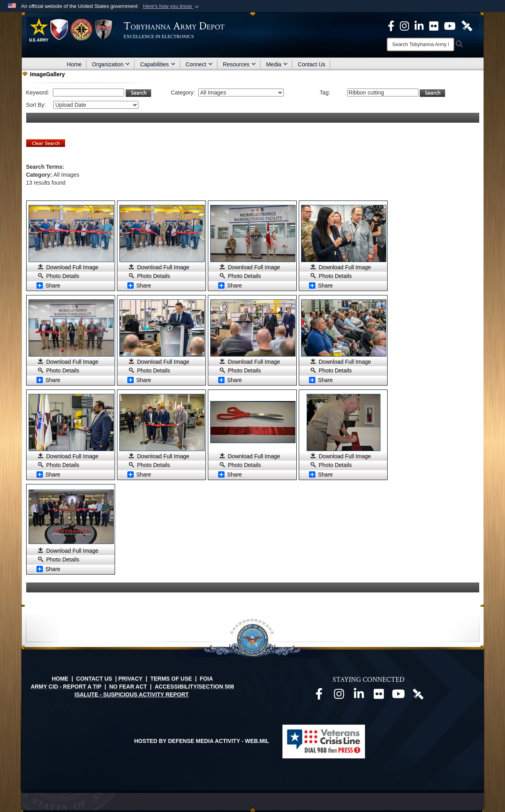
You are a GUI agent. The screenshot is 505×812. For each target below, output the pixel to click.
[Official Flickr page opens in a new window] (434, 25)
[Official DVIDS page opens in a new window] (467, 25)
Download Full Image (73, 267)
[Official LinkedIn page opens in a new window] (419, 25)
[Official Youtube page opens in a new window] (398, 696)
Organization (111, 64)
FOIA (206, 679)
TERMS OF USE (171, 679)
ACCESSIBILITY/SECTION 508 (194, 687)
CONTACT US (94, 679)
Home (74, 64)
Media (277, 64)
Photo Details (63, 276)
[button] (172, 6)
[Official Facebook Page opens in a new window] (391, 25)
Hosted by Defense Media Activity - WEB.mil (202, 741)
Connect (199, 64)
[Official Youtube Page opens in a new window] (450, 25)
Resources (239, 64)
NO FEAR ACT (128, 687)
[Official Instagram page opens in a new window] (404, 25)
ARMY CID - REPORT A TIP (66, 687)
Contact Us (312, 64)
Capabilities (157, 64)
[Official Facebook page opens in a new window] (319, 696)
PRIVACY (130, 679)
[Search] (421, 44)
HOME (60, 679)
